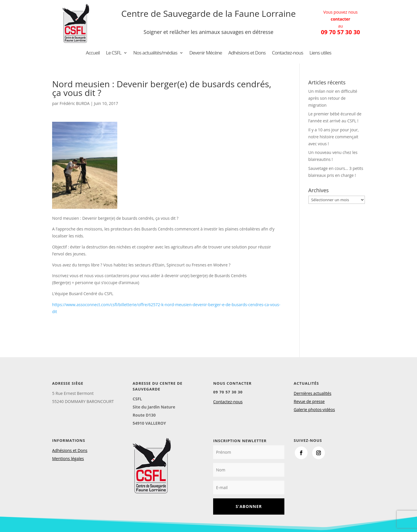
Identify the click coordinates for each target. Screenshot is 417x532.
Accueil (105, 53)
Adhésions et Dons (243, 53)
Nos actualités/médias (161, 53)
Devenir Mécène (206, 53)
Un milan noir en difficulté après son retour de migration (333, 98)
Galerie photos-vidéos (314, 410)
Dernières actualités (312, 393)
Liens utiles (309, 53)
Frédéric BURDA (75, 103)
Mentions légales (68, 459)
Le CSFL (124, 53)
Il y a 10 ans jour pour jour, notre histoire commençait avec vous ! (334, 137)
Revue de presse (309, 401)
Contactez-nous (279, 53)
